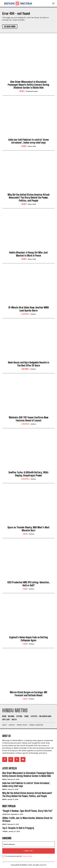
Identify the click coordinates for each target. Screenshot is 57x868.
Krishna (33, 314)
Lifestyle (25, 314)
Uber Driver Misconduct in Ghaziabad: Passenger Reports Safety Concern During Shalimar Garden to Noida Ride (28, 85)
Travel (5, 831)
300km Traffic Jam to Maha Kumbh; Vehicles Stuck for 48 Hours (27, 819)
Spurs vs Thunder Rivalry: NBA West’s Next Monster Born (28, 529)
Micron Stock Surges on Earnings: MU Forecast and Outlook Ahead (28, 694)
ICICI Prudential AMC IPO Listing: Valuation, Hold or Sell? (28, 584)
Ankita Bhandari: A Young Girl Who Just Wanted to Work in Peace (28, 254)
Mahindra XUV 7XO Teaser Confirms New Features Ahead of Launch (29, 419)
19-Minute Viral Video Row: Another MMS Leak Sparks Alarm (29, 309)
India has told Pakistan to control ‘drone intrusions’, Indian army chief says (28, 141)
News (22, 91)
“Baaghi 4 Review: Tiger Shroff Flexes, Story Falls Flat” (28, 811)
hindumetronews (32, 91)
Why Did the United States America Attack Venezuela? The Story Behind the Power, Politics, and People (29, 198)
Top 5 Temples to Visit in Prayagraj (18, 828)
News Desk (32, 146)
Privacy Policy (27, 856)
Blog (25, 534)
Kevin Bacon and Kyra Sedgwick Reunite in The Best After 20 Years (29, 364)
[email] (28, 844)
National (25, 369)
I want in (28, 851)
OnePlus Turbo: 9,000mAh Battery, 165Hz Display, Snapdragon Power (28, 474)
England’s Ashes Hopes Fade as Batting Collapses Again (29, 639)
